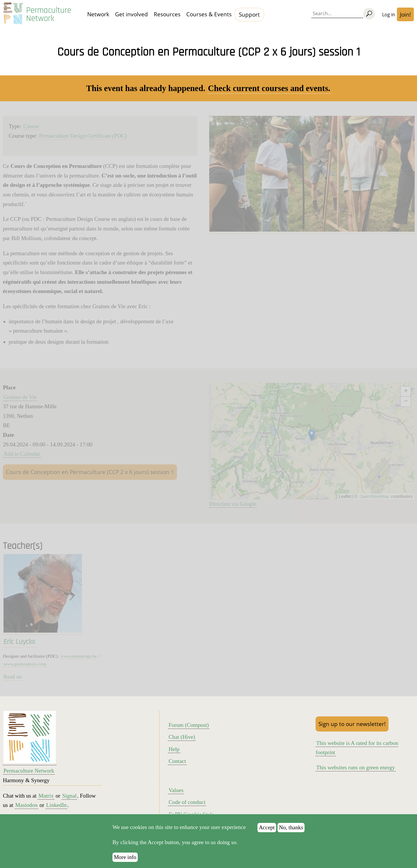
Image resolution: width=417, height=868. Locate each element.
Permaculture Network (49, 15)
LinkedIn (56, 805)
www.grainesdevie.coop (25, 664)
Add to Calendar (22, 454)
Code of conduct (187, 802)
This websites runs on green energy (356, 767)
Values (176, 790)
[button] (312, 435)
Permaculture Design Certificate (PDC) (83, 136)
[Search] (369, 14)
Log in (389, 15)
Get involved (131, 14)
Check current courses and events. (269, 88)
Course (31, 126)
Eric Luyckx (19, 642)
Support (249, 14)
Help (174, 749)
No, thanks (291, 827)
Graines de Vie (20, 397)
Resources (167, 14)
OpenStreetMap (374, 496)
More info (125, 857)
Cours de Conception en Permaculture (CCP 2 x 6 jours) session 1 (90, 472)
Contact (177, 761)
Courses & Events (209, 14)
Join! (405, 14)
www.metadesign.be (79, 656)
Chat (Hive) (182, 737)
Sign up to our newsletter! (352, 724)
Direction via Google (233, 504)
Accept (267, 827)
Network (98, 14)
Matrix (46, 796)
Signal (69, 796)
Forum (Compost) (189, 725)
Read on (13, 677)
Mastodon (27, 805)
